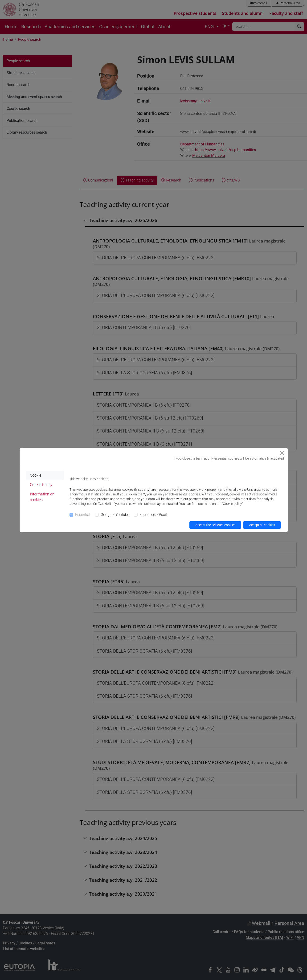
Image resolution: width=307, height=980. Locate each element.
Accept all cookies (262, 525)
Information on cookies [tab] (42, 497)
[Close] (282, 453)
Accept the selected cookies (215, 525)
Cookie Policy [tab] (41, 485)
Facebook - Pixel (153, 515)
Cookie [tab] (36, 475)
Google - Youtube (115, 515)
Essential (83, 515)
